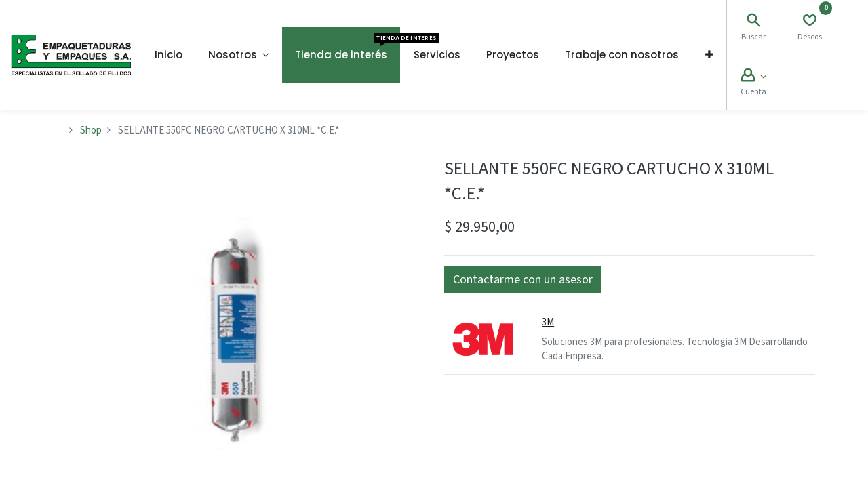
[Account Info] (754, 77)
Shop (91, 130)
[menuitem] (169, 55)
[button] (709, 55)
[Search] (753, 22)
